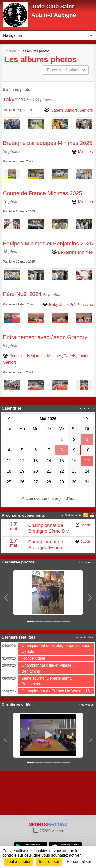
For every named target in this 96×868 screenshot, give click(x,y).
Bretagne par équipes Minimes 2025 (48, 143)
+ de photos (86, 562)
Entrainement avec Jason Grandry (45, 337)
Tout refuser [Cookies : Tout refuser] (49, 861)
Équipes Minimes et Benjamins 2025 (48, 244)
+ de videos (86, 705)
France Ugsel (33, 658)
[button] (6, 597)
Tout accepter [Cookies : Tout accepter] (19, 861)
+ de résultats (85, 637)
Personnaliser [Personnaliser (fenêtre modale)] (79, 861)
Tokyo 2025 (17, 100)
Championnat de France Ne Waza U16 (55, 691)
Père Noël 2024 (22, 294)
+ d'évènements (83, 408)
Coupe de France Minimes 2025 (43, 193)
